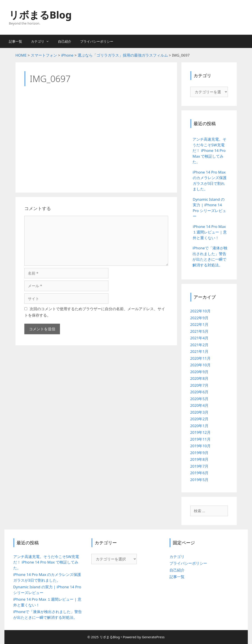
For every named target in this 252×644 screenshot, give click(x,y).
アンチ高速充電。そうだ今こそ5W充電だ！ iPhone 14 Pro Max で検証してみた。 (46, 562)
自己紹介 (65, 41)
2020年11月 (200, 358)
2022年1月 (199, 324)
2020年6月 (199, 392)
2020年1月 (199, 426)
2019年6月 (199, 473)
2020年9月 (199, 372)
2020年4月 (199, 405)
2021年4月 (199, 338)
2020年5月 (199, 399)
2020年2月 (199, 419)
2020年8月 (199, 378)
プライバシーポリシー (97, 41)
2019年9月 (199, 453)
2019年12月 (200, 432)
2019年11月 (200, 439)
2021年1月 (199, 351)
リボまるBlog (40, 15)
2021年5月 (199, 331)
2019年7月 (199, 466)
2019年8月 (199, 459)
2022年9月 (199, 318)
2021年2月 (199, 345)
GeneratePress (153, 637)
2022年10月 (200, 311)
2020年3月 (199, 412)
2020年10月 (200, 365)
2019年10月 (200, 446)
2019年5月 (199, 480)
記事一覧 (15, 41)
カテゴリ (42, 41)
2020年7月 (199, 385)
